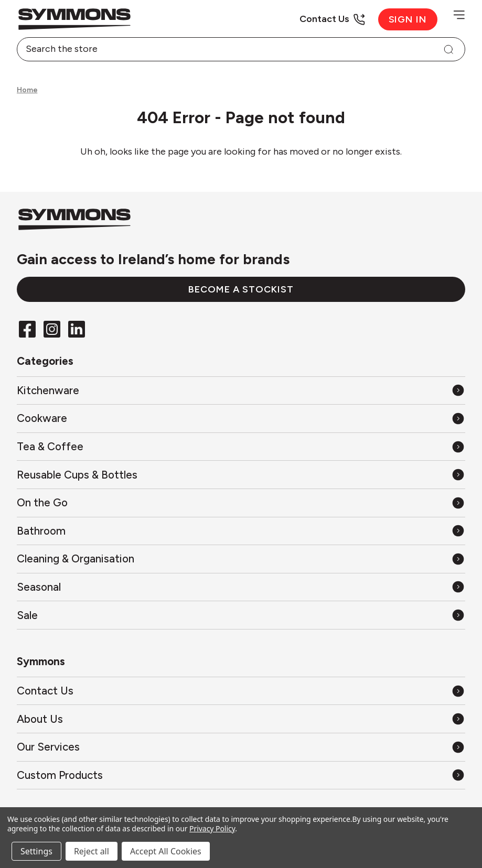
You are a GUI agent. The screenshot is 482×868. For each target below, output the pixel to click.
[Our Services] (241, 747)
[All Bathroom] (241, 531)
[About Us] (241, 719)
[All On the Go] (241, 503)
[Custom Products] (241, 775)
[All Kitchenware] (241, 390)
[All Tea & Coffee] (241, 446)
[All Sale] (241, 615)
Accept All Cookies (166, 851)
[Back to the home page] (129, 19)
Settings (36, 851)
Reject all (92, 851)
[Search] (448, 49)
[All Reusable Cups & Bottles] (241, 475)
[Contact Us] (332, 19)
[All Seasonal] (241, 587)
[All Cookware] (241, 419)
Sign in (408, 19)
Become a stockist (241, 289)
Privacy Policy (212, 828)
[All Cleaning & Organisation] (241, 559)
